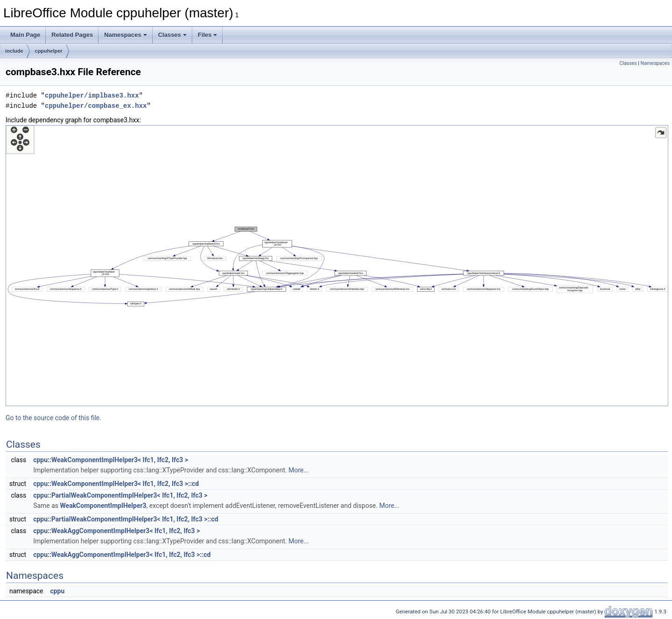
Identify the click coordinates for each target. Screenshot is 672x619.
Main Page (25, 35)
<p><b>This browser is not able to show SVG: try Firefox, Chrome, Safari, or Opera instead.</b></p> (337, 266)
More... (298, 470)
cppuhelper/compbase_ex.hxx (96, 106)
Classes (172, 35)
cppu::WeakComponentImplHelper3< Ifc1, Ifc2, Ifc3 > (111, 460)
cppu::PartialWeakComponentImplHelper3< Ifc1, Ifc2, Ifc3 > (120, 495)
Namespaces (126, 35)
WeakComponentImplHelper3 (103, 506)
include (14, 51)
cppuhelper (49, 51)
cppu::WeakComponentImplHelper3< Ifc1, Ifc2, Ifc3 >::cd (116, 484)
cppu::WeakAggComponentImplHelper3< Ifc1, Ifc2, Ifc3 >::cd (122, 555)
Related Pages (72, 35)
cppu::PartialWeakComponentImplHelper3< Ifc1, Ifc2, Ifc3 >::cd (126, 519)
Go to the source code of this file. (53, 418)
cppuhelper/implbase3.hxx (92, 95)
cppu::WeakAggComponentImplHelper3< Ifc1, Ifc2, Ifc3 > (116, 531)
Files (208, 35)
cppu (57, 591)
